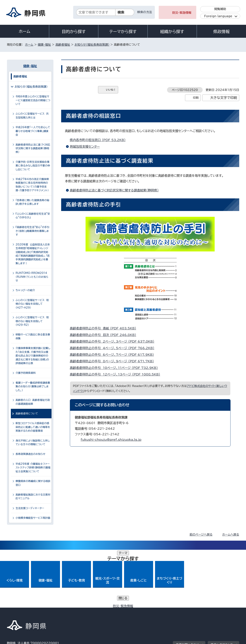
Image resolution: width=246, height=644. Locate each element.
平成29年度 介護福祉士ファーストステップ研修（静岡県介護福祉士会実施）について (33, 468)
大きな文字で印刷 (224, 98)
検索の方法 (145, 12)
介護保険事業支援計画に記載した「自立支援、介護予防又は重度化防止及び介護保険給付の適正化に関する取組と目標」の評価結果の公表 (33, 356)
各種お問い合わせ (187, 587)
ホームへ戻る (231, 535)
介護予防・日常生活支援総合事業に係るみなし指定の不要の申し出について (33, 166)
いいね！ (111, 90)
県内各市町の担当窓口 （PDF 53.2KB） (99, 140)
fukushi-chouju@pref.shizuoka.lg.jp (111, 440)
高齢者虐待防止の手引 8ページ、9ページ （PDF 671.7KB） (114, 361)
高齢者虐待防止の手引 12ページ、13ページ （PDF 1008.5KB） (117, 374)
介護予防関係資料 (26, 373)
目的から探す (74, 32)
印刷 (196, 98)
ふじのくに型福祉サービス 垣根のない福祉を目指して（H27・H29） (32, 304)
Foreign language (218, 16)
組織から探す (172, 32)
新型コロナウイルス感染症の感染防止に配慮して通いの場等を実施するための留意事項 (33, 427)
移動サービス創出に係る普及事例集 (33, 336)
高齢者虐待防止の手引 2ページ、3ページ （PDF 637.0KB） (114, 341)
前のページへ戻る (201, 535)
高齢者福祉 (63, 45)
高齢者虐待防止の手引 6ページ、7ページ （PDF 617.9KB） (114, 355)
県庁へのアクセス (222, 587)
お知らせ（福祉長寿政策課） (92, 45)
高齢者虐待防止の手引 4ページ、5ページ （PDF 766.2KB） (114, 348)
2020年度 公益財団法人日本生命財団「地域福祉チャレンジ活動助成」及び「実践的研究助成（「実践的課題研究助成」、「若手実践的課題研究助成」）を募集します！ (33, 254)
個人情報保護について (68, 611)
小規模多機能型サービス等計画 (33, 518)
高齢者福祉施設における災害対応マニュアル (33, 497)
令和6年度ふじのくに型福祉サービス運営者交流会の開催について (33, 100)
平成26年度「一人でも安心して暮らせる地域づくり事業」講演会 (33, 131)
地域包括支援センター (85, 147)
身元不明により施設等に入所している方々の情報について (33, 442)
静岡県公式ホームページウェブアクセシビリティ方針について (136, 611)
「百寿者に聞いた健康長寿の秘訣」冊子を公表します (33, 202)
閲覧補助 (220, 9)
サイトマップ (221, 611)
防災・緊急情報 (182, 13)
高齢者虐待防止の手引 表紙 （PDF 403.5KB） (105, 328)
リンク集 (194, 611)
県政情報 (221, 32)
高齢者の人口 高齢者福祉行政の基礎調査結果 (33, 402)
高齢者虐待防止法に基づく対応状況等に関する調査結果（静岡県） (114, 190)
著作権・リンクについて (25, 611)
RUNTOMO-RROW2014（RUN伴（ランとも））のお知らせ (32, 277)
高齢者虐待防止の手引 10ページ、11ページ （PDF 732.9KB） (116, 368)
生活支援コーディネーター (30, 508)
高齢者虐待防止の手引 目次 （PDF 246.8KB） (105, 335)
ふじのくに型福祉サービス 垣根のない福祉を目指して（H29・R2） (32, 321)
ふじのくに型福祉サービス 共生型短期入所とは (32, 116)
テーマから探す (123, 32)
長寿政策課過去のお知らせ (31, 454)
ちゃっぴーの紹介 (25, 290)
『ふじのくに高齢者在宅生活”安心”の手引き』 (33, 216)
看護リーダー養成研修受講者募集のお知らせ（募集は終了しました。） (33, 387)
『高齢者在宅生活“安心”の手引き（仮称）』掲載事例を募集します (33, 231)
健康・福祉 (44, 45)
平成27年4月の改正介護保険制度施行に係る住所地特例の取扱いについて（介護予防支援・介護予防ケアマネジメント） (32, 185)
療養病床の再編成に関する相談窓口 (33, 483)
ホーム (25, 31)
